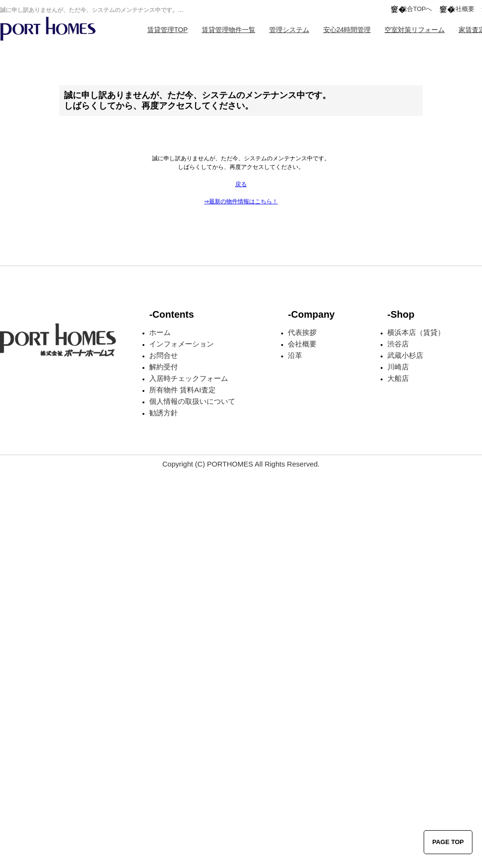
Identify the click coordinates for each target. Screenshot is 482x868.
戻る (241, 184)
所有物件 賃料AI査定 (182, 390)
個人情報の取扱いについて (192, 401)
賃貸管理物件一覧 (229, 30)
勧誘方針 (164, 413)
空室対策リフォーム (415, 30)
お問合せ (164, 355)
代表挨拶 (302, 332)
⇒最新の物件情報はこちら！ (241, 201)
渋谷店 (398, 344)
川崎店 (398, 367)
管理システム (289, 30)
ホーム (160, 332)
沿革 (295, 355)
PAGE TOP (448, 842)
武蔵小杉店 (405, 355)
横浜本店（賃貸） (416, 332)
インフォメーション (181, 344)
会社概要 (462, 9)
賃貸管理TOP (168, 30)
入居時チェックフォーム (189, 378)
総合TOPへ (416, 9)
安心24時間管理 (347, 30)
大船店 (398, 378)
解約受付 (164, 367)
